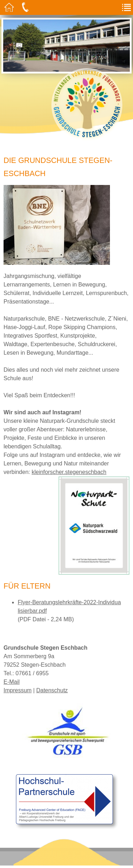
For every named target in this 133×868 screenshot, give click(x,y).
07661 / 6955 (32, 673)
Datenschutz (52, 690)
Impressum (18, 690)
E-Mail (12, 682)
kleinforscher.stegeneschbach (69, 472)
